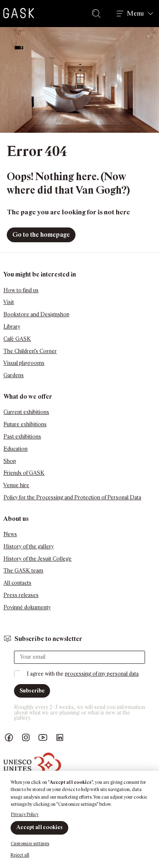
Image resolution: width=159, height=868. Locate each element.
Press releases (21, 595)
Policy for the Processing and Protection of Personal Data (72, 497)
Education (15, 449)
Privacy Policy (25, 814)
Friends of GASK (24, 473)
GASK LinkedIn (60, 738)
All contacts (17, 583)
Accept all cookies (39, 827)
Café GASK (17, 339)
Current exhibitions (26, 412)
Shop (10, 461)
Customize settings (30, 843)
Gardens (14, 375)
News (10, 534)
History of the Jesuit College (38, 559)
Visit (9, 302)
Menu (135, 14)
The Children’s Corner (30, 351)
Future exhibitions (25, 424)
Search (98, 14)
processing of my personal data (102, 674)
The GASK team (23, 571)
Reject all (20, 855)
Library (12, 327)
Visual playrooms (24, 363)
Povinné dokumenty (27, 607)
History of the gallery (29, 546)
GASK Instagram (26, 738)
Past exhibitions (22, 437)
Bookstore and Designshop (36, 314)
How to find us (21, 290)
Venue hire (16, 485)
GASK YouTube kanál (43, 738)
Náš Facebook (9, 738)
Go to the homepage (41, 234)
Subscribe (32, 691)
